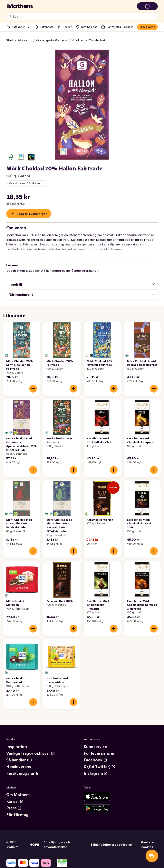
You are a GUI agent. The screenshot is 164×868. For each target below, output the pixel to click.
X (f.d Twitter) (99, 767)
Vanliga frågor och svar (31, 753)
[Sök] (10, 16)
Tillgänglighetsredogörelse (111, 844)
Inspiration (17, 747)
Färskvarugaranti (22, 773)
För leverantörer (99, 753)
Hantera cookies (147, 844)
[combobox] (84, 16)
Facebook (95, 760)
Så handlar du (19, 760)
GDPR (35, 844)
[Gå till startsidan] (20, 6)
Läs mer (12, 265)
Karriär (15, 801)
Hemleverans (19, 767)
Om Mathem (18, 795)
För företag (17, 815)
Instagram (96, 773)
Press (14, 808)
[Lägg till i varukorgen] (33, 389)
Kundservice (95, 747)
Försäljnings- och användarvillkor (57, 844)
